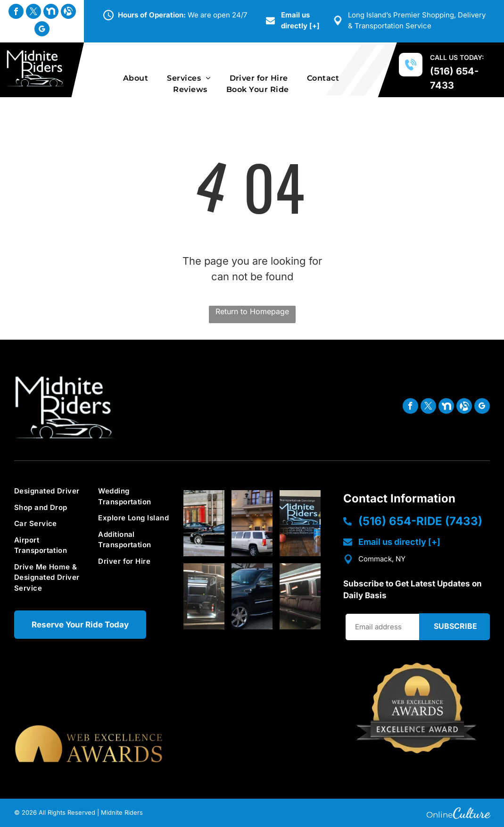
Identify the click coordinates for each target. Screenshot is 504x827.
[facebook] (16, 13)
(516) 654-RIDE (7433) (420, 521)
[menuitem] (136, 78)
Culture (471, 813)
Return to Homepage (252, 311)
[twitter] (33, 13)
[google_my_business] (42, 30)
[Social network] (51, 13)
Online (439, 815)
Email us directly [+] (399, 542)
